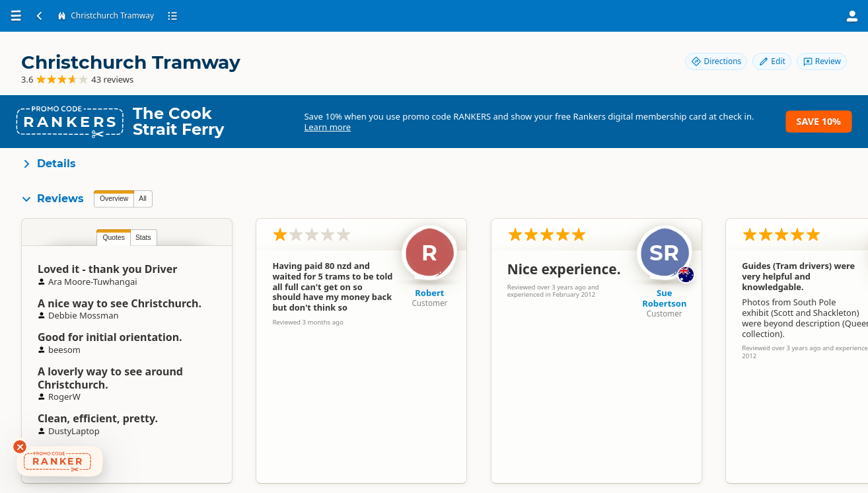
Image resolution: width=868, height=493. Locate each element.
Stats (143, 238)
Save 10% (819, 121)
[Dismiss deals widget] (20, 447)
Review (822, 61)
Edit (772, 61)
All (143, 199)
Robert (429, 293)
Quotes (114, 238)
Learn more (327, 127)
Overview (114, 199)
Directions (716, 61)
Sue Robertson (664, 298)
